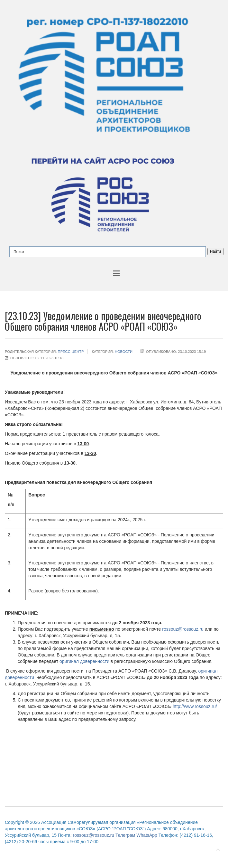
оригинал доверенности (84, 661)
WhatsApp (147, 835)
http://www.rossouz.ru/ (195, 706)
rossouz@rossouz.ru (183, 629)
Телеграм (125, 835)
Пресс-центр (71, 352)
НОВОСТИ (124, 352)
